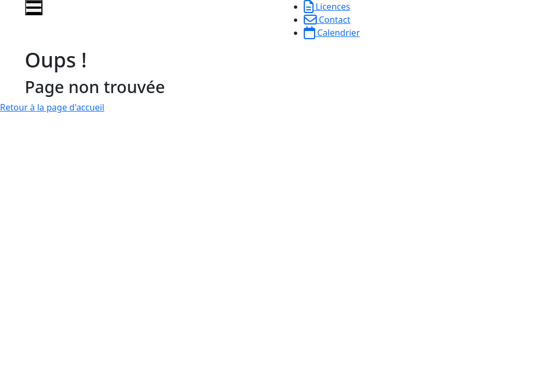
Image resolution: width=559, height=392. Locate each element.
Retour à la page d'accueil (52, 107)
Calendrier (332, 33)
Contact (327, 20)
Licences (327, 7)
